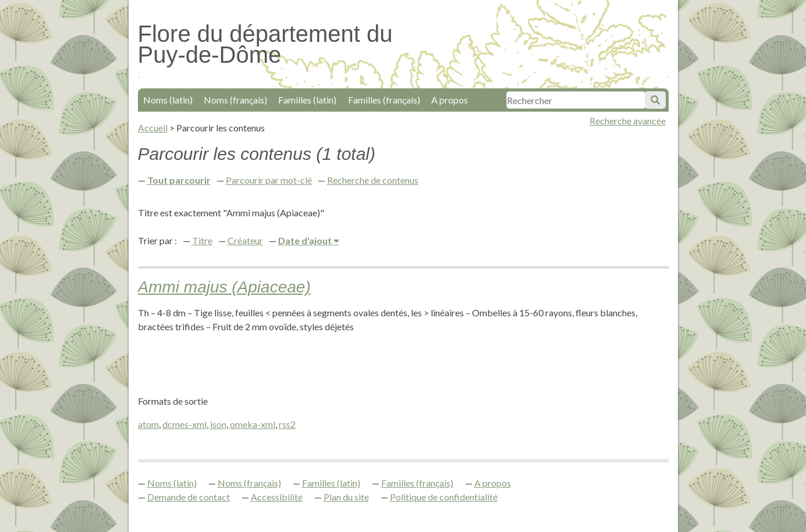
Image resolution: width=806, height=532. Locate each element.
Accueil (153, 128)
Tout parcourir (179, 180)
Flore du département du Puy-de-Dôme (265, 44)
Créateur (245, 240)
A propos (450, 100)
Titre (202, 240)
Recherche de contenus (373, 180)
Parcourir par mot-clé (269, 180)
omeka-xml (253, 424)
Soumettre (655, 100)
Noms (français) (235, 100)
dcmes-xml (184, 424)
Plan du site (346, 497)
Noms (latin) (168, 100)
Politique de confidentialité (444, 497)
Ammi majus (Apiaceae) (224, 287)
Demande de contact (189, 497)
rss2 (287, 424)
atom (148, 424)
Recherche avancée (628, 121)
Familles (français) (384, 100)
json (218, 424)
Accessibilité (277, 497)
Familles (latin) (307, 100)
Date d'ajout (306, 240)
